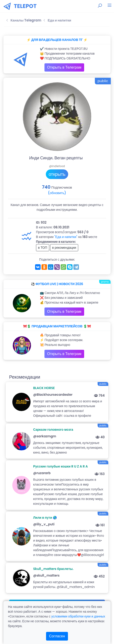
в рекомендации (64, 248)
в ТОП (43, 248)
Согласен (57, 636)
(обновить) (57, 193)
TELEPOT (25, 6)
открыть (57, 174)
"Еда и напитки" (66, 237)
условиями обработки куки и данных (78, 616)
